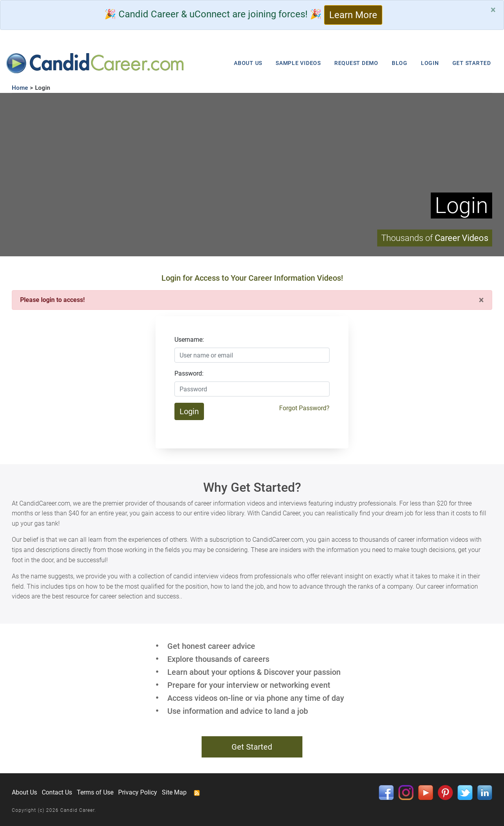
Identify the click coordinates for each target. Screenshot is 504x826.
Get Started (252, 747)
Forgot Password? (304, 408)
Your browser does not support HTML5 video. (252, 175)
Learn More (353, 15)
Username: (189, 340)
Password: (189, 373)
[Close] (493, 10)
